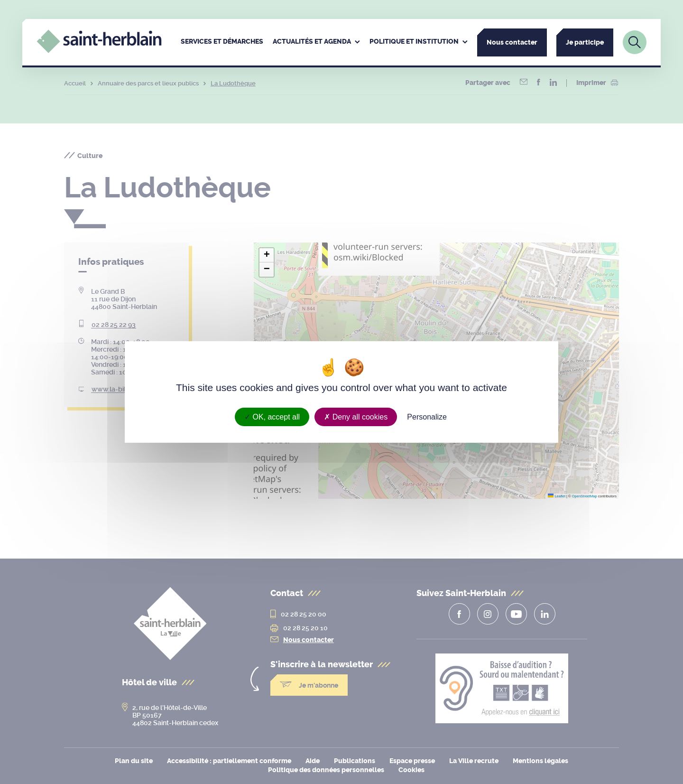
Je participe (585, 42)
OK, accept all (272, 417)
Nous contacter (512, 42)
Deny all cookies (356, 417)
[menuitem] (222, 42)
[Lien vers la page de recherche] (635, 42)
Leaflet (557, 496)
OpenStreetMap (585, 496)
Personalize (427, 417)
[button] (267, 255)
